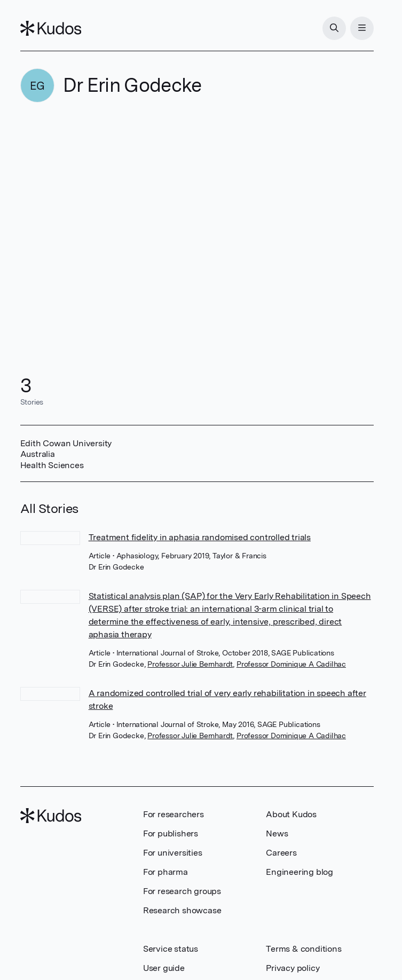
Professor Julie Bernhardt (190, 664)
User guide (164, 968)
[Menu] (362, 28)
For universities (173, 853)
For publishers (171, 833)
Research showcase (182, 910)
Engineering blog (299, 872)
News (277, 833)
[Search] (334, 28)
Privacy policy (293, 968)
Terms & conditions (304, 949)
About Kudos (291, 814)
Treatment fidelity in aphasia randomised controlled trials (200, 537)
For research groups (182, 891)
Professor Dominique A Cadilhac (291, 664)
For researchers (174, 814)
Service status (171, 949)
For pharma (165, 872)
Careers (281, 853)
